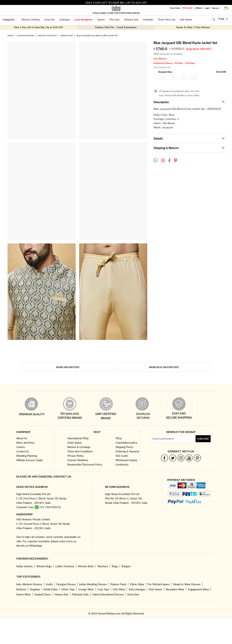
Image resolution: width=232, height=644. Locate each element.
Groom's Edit (67, 35)
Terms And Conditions (80, 451)
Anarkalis (148, 20)
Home (10, 35)
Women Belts (86, 566)
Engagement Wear (198, 589)
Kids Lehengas (137, 589)
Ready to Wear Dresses (187, 584)
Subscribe (203, 439)
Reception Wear (175, 589)
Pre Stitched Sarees (159, 584)
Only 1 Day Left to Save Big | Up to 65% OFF (39, 27)
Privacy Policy (76, 456)
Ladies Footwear (65, 566)
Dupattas (35, 589)
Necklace (103, 566)
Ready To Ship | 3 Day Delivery (193, 27)
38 (162, 77)
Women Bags (44, 566)
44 (194, 77)
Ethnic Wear (137, 584)
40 (173, 77)
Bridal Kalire (51, 589)
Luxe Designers (83, 20)
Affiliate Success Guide (29, 460)
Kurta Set (49, 20)
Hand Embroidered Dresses (108, 594)
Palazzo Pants (119, 584)
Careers (21, 447)
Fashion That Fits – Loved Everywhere (116, 27)
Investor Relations (78, 460)
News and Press (25, 443)
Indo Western (187, 20)
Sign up (215, 8)
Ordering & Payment (127, 451)
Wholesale (188, 8)
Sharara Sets (131, 20)
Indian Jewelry (25, 566)
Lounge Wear (86, 589)
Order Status (75, 443)
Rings (115, 566)
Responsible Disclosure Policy (85, 464)
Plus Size (115, 20)
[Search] (214, 19)
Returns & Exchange (79, 447)
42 (184, 77)
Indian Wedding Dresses (93, 584)
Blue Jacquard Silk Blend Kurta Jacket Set (97, 35)
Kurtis (49, 584)
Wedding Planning (27, 456)
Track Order (175, 8)
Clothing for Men (25, 35)
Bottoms (21, 589)
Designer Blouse (66, 584)
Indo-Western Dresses (29, 584)
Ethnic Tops (68, 589)
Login (207, 8)
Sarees (101, 20)
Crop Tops (103, 589)
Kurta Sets (133, 594)
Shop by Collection (47, 35)
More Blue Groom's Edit (164, 367)
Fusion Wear (23, 594)
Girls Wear (119, 589)
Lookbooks (122, 464)
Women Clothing (31, 20)
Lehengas (64, 20)
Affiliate (199, 8)
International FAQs (78, 438)
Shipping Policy (124, 447)
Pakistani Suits (80, 594)
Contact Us (23, 451)
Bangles (126, 566)
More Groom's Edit (68, 367)
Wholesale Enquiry (127, 460)
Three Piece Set (166, 20)
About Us (22, 438)
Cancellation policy (127, 443)
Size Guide (221, 71)
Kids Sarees (155, 589)
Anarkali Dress (43, 594)
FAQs (119, 438)
